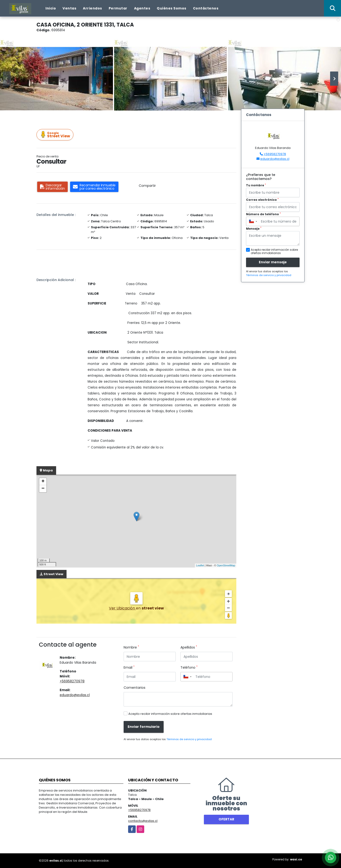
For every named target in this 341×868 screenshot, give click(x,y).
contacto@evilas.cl (143, 821)
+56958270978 (72, 681)
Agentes (142, 8)
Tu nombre (256, 185)
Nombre (131, 647)
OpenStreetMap (226, 565)
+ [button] (43, 482)
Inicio (51, 8)
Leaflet (200, 565)
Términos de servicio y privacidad (189, 739)
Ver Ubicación (122, 608)
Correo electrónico (262, 200)
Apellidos (189, 647)
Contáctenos (206, 8)
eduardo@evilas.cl (75, 695)
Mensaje (254, 229)
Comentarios (135, 688)
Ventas (69, 8)
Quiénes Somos (172, 8)
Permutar (118, 8)
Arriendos (92, 8)
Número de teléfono (263, 214)
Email (129, 667)
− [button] (43, 489)
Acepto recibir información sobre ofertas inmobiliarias (170, 714)
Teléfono (189, 667)
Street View (56, 135)
